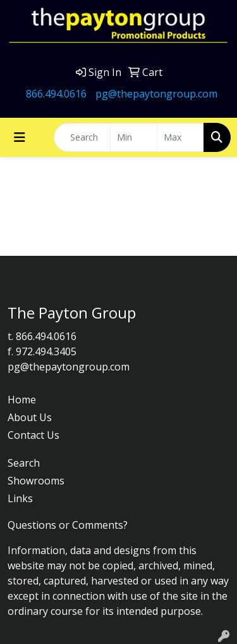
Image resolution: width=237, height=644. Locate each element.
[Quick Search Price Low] (134, 137)
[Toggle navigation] (20, 137)
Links (20, 498)
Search (24, 463)
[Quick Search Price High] (180, 137)
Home (22, 400)
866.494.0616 (56, 94)
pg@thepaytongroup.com (156, 94)
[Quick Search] (82, 137)
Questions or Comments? (68, 525)
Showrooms (36, 481)
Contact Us (33, 435)
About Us (30, 417)
